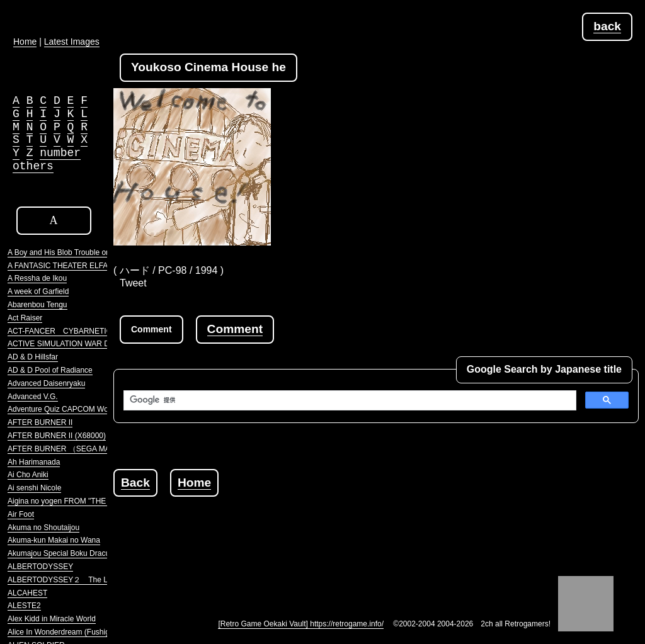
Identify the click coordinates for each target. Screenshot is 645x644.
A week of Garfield (38, 291)
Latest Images (72, 42)
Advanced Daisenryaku (46, 383)
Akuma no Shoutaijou (43, 528)
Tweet (133, 283)
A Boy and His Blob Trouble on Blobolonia (77, 252)
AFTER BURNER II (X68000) (57, 436)
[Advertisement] (343, 525)
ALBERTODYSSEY (40, 567)
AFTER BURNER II (40, 422)
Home (194, 483)
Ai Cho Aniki (28, 475)
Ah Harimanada (34, 462)
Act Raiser (25, 318)
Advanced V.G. (33, 397)
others (33, 166)
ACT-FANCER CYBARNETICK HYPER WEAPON (94, 331)
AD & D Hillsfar (33, 357)
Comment (235, 329)
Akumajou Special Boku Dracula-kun (69, 553)
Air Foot (21, 514)
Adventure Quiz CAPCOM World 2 (65, 409)
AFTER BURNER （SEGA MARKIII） (71, 449)
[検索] (349, 400)
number (60, 153)
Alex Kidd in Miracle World (52, 619)
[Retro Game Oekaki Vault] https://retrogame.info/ (301, 624)
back (607, 26)
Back (135, 483)
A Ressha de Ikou (37, 278)
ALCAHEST (27, 593)
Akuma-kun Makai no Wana (54, 540)
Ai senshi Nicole (34, 488)
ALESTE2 (24, 606)
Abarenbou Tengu (37, 305)
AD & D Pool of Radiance (50, 370)
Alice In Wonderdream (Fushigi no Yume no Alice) (91, 632)
